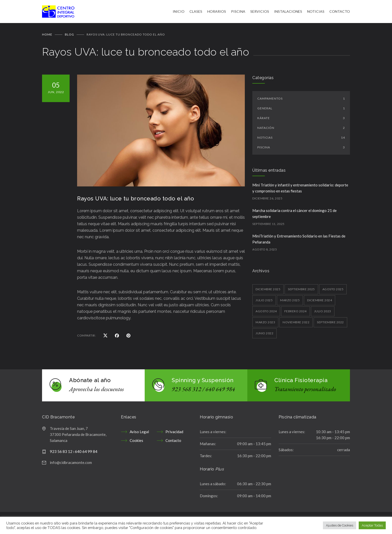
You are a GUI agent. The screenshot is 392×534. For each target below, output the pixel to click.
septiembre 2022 (330, 324)
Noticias (301, 139)
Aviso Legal (139, 433)
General (301, 110)
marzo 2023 (265, 324)
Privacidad (174, 433)
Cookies (136, 442)
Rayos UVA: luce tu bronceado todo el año (136, 200)
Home (47, 36)
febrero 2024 (296, 313)
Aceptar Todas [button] (372, 525)
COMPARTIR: (86, 337)
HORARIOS (217, 12)
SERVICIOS (260, 12)
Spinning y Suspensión (203, 382)
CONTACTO (340, 12)
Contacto (173, 442)
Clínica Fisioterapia (301, 382)
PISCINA (238, 12)
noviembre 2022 (296, 324)
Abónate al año (90, 382)
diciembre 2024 (320, 302)
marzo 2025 (290, 302)
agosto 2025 (333, 291)
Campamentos (301, 100)
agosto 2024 (266, 313)
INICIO (179, 12)
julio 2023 (323, 313)
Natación (301, 129)
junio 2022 (264, 335)
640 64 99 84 (86, 453)
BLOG (69, 36)
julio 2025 (264, 302)
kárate (301, 119)
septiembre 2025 (301, 291)
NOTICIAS (316, 12)
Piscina (301, 149)
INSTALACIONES (288, 12)
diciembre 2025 (268, 291)
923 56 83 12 (61, 453)
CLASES (196, 12)
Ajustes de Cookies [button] (340, 525)
